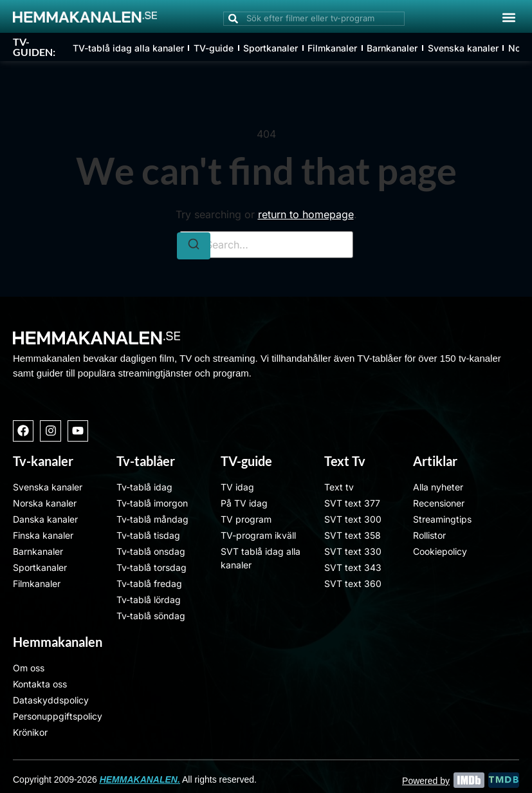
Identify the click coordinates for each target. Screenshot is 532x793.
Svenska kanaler (463, 48)
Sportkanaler (271, 48)
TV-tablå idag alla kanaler (128, 48)
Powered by (426, 781)
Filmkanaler (332, 48)
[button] (509, 17)
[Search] (194, 246)
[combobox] (314, 19)
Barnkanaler (392, 48)
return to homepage (306, 214)
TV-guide (214, 48)
